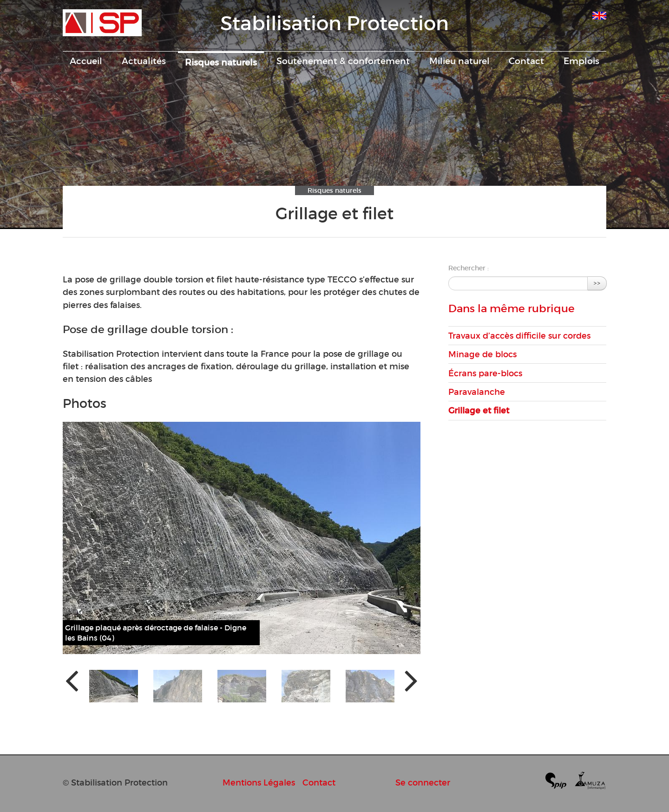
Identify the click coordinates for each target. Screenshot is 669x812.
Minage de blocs (482, 354)
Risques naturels (221, 62)
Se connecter (423, 783)
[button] (114, 686)
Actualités (144, 61)
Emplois (581, 61)
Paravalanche (477, 392)
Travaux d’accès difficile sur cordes (519, 336)
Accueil (86, 61)
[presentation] (72, 680)
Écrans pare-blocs (485, 373)
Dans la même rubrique (512, 308)
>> (597, 283)
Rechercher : (469, 268)
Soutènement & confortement (343, 61)
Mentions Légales (259, 783)
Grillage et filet (479, 410)
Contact (526, 61)
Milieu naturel (459, 61)
